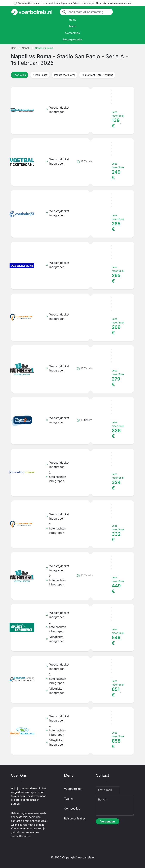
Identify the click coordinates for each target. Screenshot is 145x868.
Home (73, 20)
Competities (72, 33)
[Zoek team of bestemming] (89, 12)
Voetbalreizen (73, 789)
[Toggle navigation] (132, 12)
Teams (73, 26)
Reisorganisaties (73, 39)
